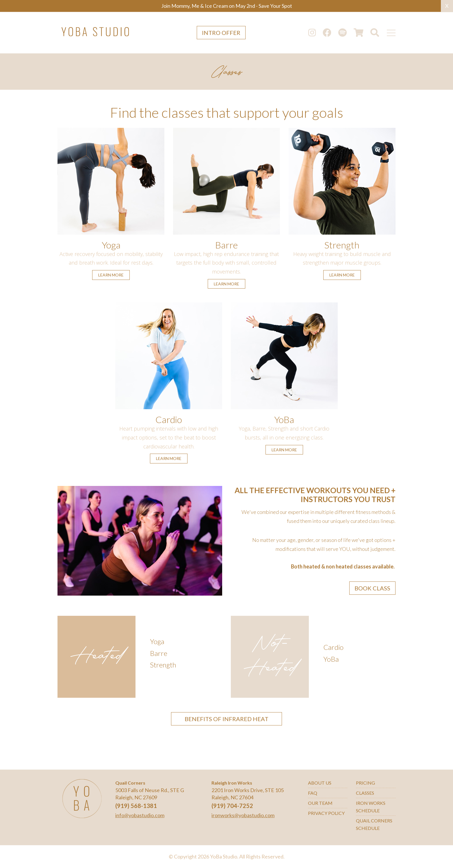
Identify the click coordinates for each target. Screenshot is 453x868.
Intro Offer (221, 33)
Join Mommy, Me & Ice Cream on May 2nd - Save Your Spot (227, 6)
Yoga (111, 245)
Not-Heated (270, 657)
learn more (111, 275)
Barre (226, 245)
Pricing (365, 783)
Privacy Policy (326, 813)
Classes (365, 793)
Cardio (169, 419)
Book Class (372, 588)
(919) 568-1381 (136, 806)
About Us (320, 783)
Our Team (320, 803)
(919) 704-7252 (232, 806)
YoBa (284, 419)
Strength (342, 245)
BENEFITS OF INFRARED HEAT (226, 719)
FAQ (313, 793)
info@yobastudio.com (140, 815)
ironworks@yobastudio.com (243, 815)
